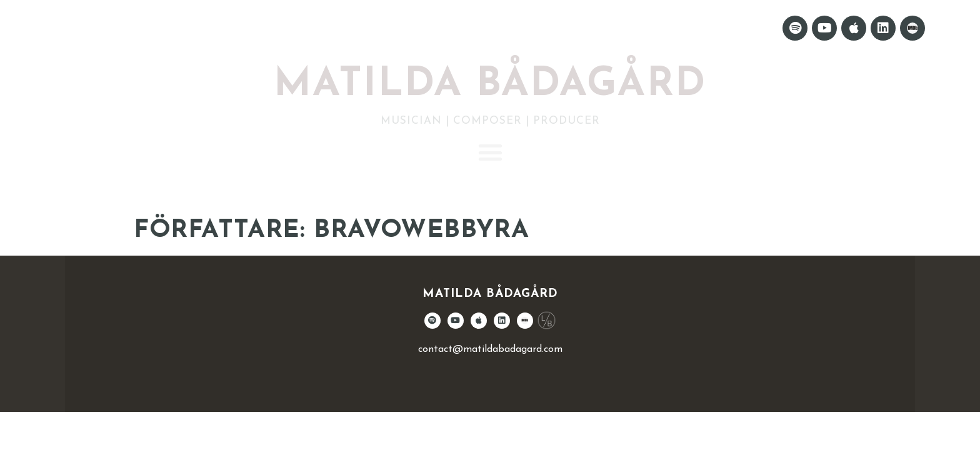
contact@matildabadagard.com (490, 349)
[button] (490, 152)
